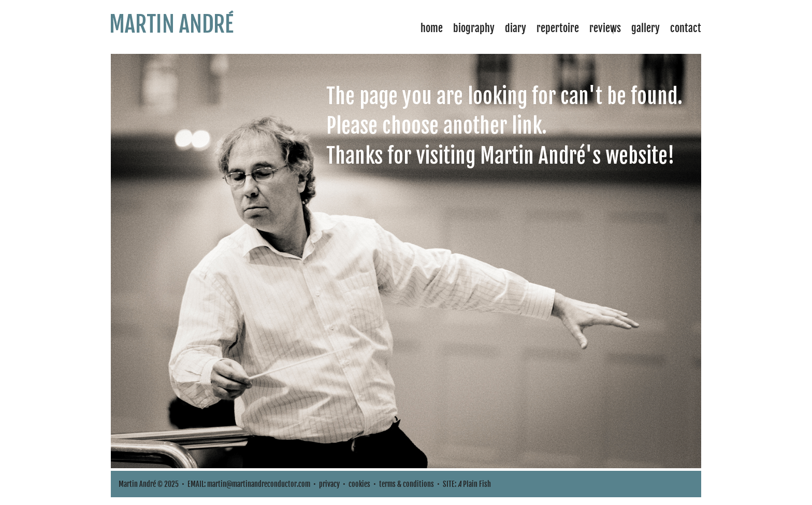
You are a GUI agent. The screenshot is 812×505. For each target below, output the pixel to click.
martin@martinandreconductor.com (259, 484)
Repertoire (558, 28)
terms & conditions (407, 484)
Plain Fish (474, 484)
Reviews (605, 28)
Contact (686, 28)
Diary (516, 28)
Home (432, 28)
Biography (474, 28)
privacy (329, 484)
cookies (359, 484)
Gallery (646, 28)
